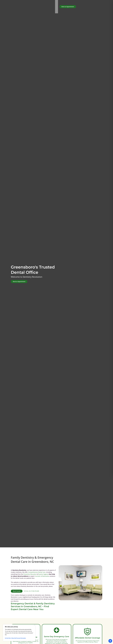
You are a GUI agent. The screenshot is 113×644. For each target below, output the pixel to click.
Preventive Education (30, 574)
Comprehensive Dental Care (37, 572)
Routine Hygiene (43, 574)
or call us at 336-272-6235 (31, 591)
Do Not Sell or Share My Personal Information (15, 638)
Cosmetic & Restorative (42, 576)
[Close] (34, 625)
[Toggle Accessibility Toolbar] (110, 641)
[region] (19, 633)
